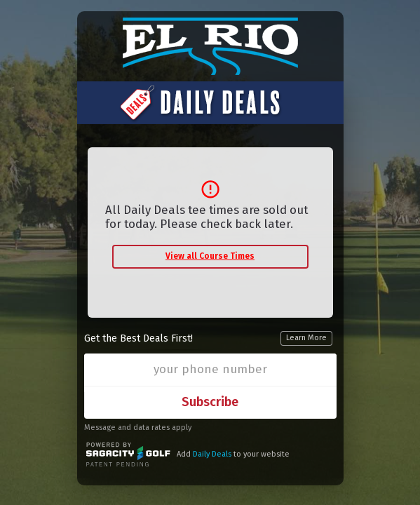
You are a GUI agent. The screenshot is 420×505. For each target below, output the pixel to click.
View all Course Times (210, 256)
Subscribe (210, 402)
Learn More (306, 338)
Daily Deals (212, 454)
